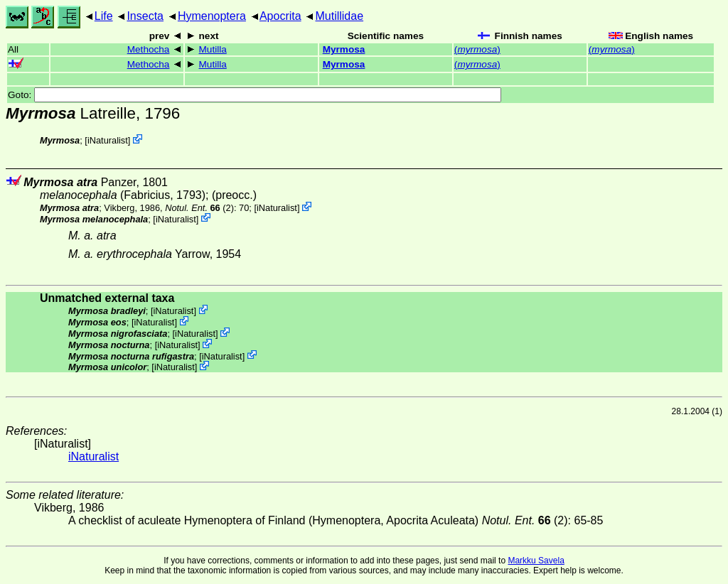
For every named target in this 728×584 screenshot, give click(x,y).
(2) (199, 208)
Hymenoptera (212, 16)
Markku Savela (536, 561)
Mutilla (213, 49)
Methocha (149, 49)
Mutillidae (339, 16)
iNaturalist (108, 140)
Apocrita (280, 16)
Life (104, 16)
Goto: (255, 95)
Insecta (145, 16)
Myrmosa (344, 49)
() (477, 49)
